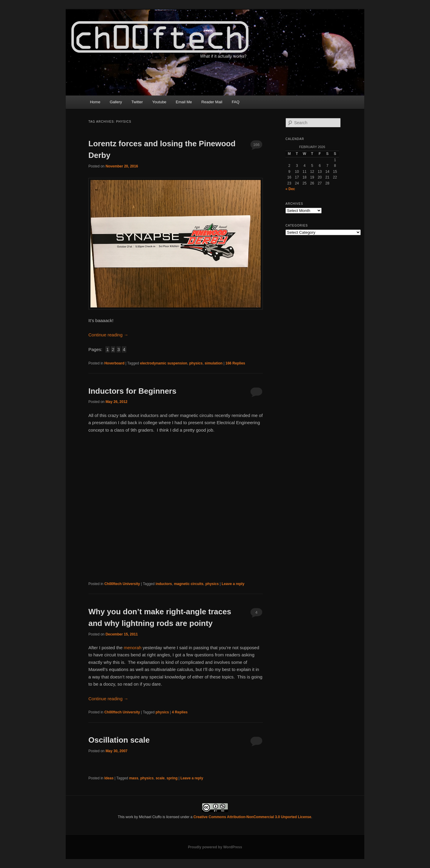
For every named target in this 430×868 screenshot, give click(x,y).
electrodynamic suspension (164, 363)
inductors (164, 584)
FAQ (236, 102)
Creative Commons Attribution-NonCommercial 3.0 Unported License (252, 817)
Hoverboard (114, 363)
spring (172, 778)
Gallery (116, 102)
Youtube (159, 102)
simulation (214, 363)
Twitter (137, 102)
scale (160, 778)
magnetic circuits (189, 584)
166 (257, 145)
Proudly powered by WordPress (215, 847)
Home (95, 102)
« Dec (290, 189)
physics (196, 363)
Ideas (109, 778)
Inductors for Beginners (132, 391)
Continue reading (108, 335)
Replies (235, 363)
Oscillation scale (119, 740)
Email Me (184, 102)
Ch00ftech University (122, 584)
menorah (132, 648)
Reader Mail (212, 102)
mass (134, 778)
